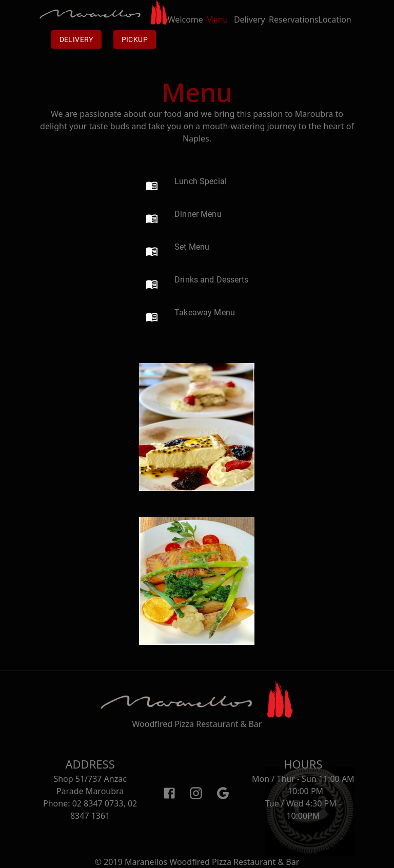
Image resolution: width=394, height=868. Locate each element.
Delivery (76, 39)
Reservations (294, 26)
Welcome (185, 26)
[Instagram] (196, 793)
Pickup (135, 39)
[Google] (223, 793)
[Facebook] (169, 793)
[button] (186, 186)
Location (335, 26)
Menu (217, 26)
